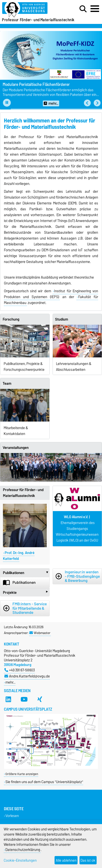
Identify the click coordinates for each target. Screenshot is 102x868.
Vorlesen (12, 816)
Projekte (25, 592)
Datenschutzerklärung (23, 850)
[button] (87, 103)
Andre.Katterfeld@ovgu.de (27, 676)
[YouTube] (24, 699)
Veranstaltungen (16, 448)
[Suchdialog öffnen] (83, 9)
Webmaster (40, 633)
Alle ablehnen (66, 860)
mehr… (10, 682)
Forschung (11, 319)
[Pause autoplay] (7, 103)
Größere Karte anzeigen (22, 774)
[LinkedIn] (8, 699)
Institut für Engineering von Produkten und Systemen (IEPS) (51, 294)
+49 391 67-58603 (20, 670)
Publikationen (26, 573)
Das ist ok (88, 860)
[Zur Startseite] (31, 10)
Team (7, 384)
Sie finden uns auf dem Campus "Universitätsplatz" (44, 782)
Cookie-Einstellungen (20, 860)
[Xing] (40, 699)
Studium (62, 319)
